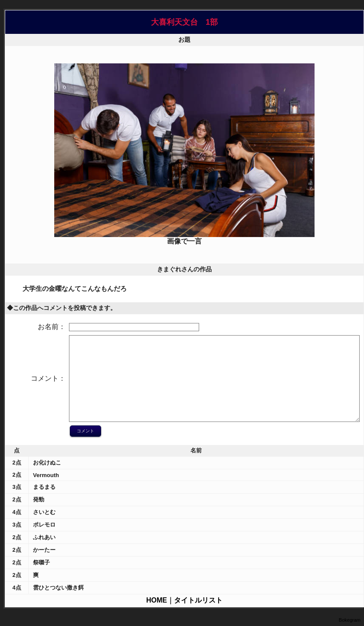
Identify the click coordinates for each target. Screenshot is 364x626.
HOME (157, 600)
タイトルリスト (198, 600)
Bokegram (350, 620)
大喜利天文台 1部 (184, 22)
